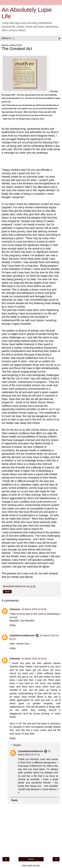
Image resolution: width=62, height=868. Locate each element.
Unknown (15, 609)
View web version (31, 866)
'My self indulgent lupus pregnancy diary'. (28, 119)
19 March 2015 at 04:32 (34, 659)
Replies (17, 745)
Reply (13, 625)
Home (31, 859)
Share (7, 592)
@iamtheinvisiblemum (22, 635)
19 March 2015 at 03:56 (34, 609)
